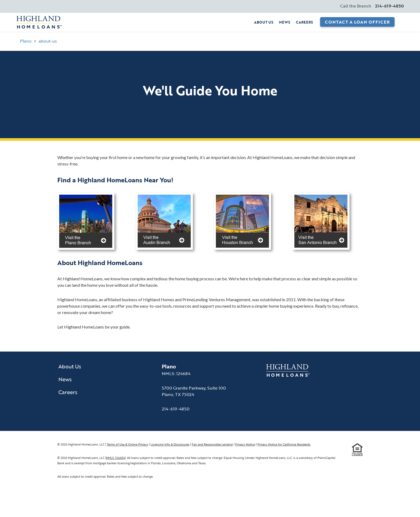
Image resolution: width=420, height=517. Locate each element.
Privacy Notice (245, 444)
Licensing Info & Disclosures (170, 444)
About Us (264, 22)
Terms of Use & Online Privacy (127, 444)
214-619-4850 (176, 409)
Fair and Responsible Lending (212, 444)
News (285, 22)
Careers (304, 22)
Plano (26, 41)
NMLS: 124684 (115, 458)
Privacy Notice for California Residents (284, 444)
